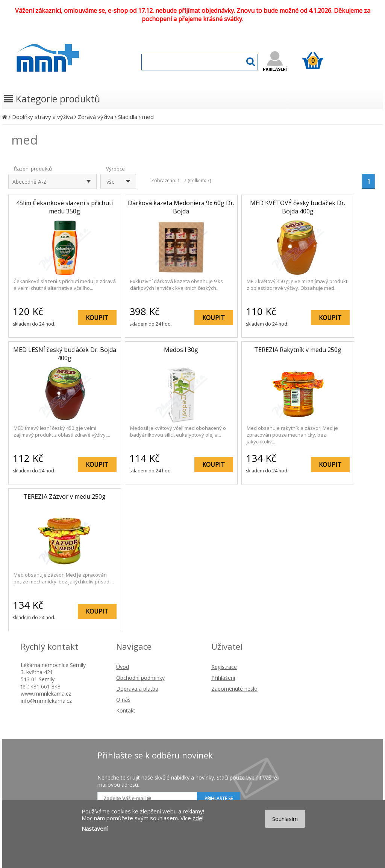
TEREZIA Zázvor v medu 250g (64, 496)
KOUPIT (97, 318)
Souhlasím (285, 819)
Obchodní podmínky (140, 678)
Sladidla (128, 117)
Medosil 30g (181, 350)
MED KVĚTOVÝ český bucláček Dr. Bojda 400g (298, 207)
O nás (123, 700)
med (148, 117)
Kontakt (126, 710)
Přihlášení (223, 678)
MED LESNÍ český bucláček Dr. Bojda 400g (65, 354)
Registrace (224, 667)
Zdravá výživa (95, 117)
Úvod (123, 667)
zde (197, 818)
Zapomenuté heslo (234, 689)
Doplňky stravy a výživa (42, 117)
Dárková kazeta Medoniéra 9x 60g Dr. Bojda (181, 207)
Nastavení (95, 828)
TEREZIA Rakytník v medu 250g (298, 350)
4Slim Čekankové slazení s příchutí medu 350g (64, 207)
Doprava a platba (137, 689)
